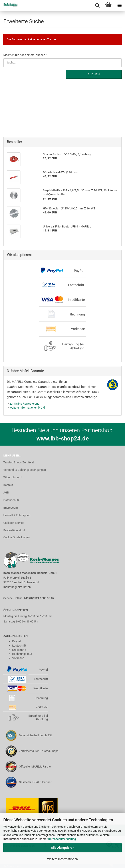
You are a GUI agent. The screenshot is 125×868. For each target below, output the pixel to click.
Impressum (11, 508)
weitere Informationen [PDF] (27, 408)
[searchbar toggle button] (97, 6)
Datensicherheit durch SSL (36, 735)
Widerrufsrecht (13, 477)
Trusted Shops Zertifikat (19, 462)
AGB (6, 492)
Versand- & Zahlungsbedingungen (25, 470)
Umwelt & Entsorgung (17, 515)
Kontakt (8, 485)
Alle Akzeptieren (63, 848)
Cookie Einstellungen (16, 537)
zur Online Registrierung (24, 404)
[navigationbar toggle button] (119, 6)
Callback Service (14, 523)
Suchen (94, 74)
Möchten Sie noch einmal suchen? (25, 55)
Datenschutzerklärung (62, 839)
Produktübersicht (14, 530)
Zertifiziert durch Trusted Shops (39, 751)
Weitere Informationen (62, 859)
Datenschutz (11, 500)
